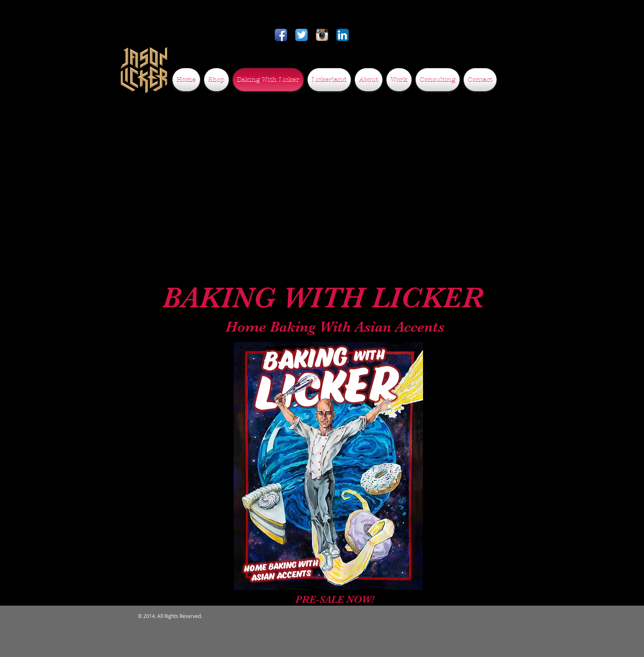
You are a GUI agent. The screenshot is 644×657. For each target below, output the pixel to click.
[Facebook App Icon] (281, 35)
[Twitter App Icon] (301, 35)
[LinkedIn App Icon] (343, 35)
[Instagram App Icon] (322, 35)
